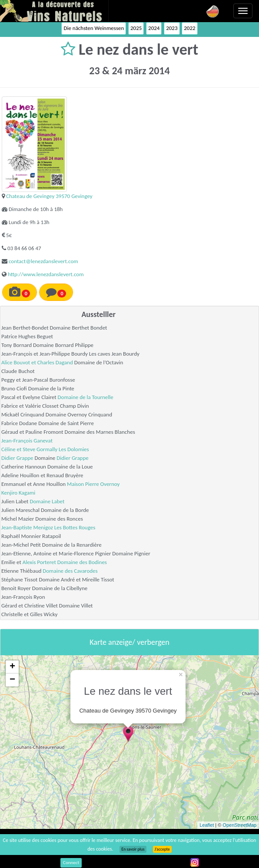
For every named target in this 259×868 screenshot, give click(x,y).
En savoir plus (133, 849)
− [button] (12, 680)
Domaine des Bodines (82, 562)
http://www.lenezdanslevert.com (46, 274)
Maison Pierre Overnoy (93, 484)
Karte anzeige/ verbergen (129, 642)
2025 (136, 28)
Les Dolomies (74, 449)
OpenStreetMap (239, 825)
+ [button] (12, 667)
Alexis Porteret (39, 562)
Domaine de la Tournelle (86, 397)
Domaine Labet (47, 501)
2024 (154, 28)
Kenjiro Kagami (18, 493)
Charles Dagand (55, 362)
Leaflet (207, 825)
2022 (189, 28)
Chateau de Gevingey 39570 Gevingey (49, 196)
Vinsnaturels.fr (54, 11)
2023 (172, 28)
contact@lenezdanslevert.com (43, 261)
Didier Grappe (17, 458)
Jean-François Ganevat (27, 441)
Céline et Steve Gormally (29, 449)
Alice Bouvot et (19, 362)
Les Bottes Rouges (75, 527)
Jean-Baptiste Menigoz (27, 527)
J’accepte (162, 849)
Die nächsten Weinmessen (94, 28)
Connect (71, 863)
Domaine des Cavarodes (70, 571)
